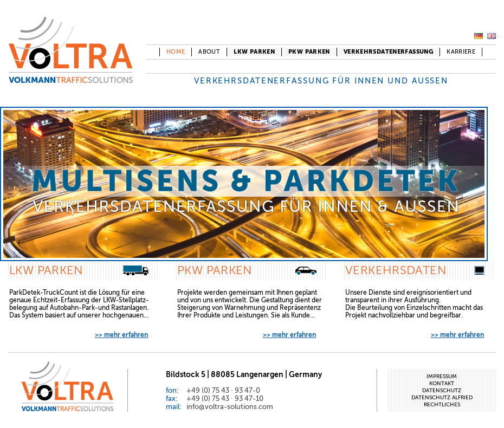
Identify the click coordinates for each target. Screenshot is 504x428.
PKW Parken (309, 52)
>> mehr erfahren (121, 335)
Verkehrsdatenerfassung (388, 52)
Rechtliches (442, 404)
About (209, 52)
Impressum (442, 376)
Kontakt (442, 383)
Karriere (461, 52)
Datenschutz (442, 390)
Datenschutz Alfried (442, 397)
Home (176, 52)
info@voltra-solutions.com (230, 407)
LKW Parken (254, 52)
